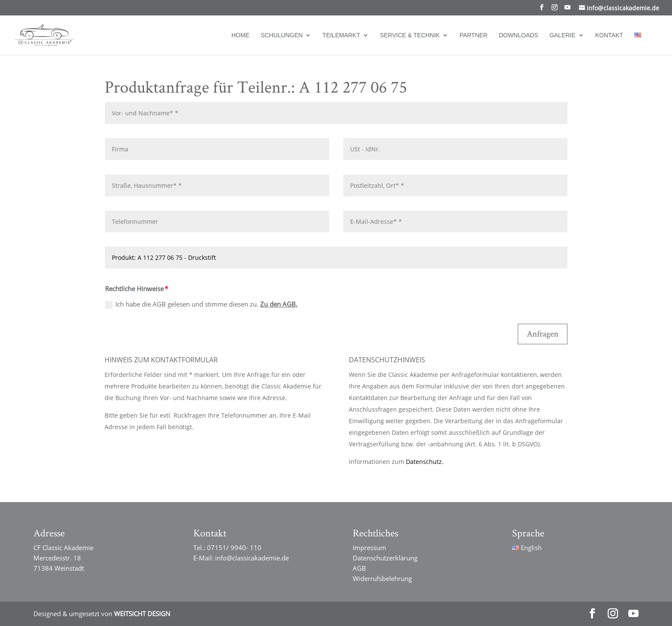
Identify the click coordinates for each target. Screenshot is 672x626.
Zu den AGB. (279, 304)
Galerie (562, 35)
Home (240, 35)
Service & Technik (410, 35)
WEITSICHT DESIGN (142, 614)
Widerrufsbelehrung (382, 578)
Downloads (519, 35)
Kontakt (609, 35)
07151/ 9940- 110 (234, 548)
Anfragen (543, 334)
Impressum (369, 548)
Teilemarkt (341, 35)
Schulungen (282, 35)
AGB (359, 568)
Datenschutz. (425, 462)
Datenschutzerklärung (385, 558)
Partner (474, 35)
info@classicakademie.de (252, 558)
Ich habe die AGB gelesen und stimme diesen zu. (201, 304)
